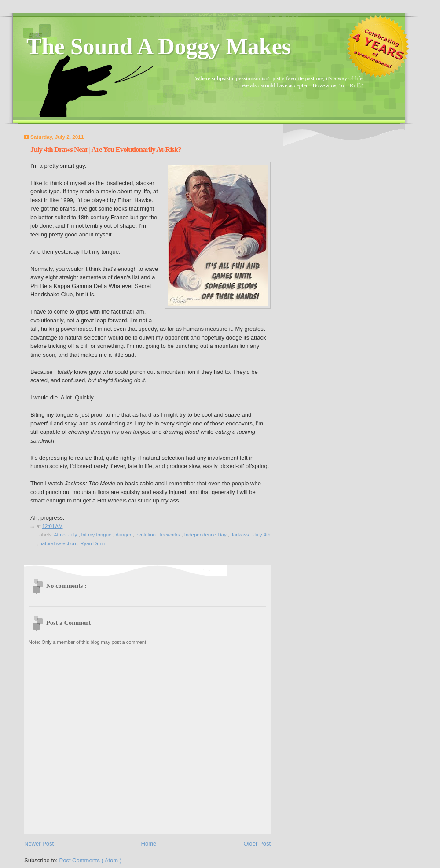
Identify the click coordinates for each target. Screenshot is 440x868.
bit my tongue (97, 535)
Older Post (257, 844)
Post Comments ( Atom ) (91, 860)
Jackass (240, 535)
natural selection (58, 543)
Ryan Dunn (93, 543)
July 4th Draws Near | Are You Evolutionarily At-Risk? (106, 150)
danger (124, 535)
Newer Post (39, 844)
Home (149, 844)
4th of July (66, 535)
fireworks (170, 535)
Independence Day (206, 535)
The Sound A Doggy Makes (159, 46)
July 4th (262, 535)
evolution (146, 535)
